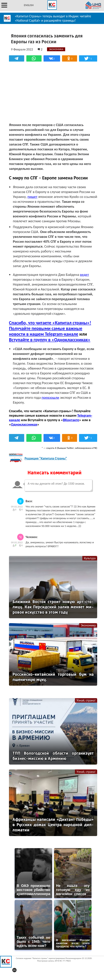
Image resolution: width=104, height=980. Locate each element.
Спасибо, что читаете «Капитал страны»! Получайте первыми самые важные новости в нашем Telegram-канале (50, 328)
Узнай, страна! (86, 700)
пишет (32, 197)
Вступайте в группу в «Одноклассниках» (50, 340)
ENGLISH (29, 5)
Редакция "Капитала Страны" (46, 458)
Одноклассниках (24, 424)
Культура (90, 558)
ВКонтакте (71, 420)
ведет (84, 275)
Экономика (88, 625)
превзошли (50, 397)
